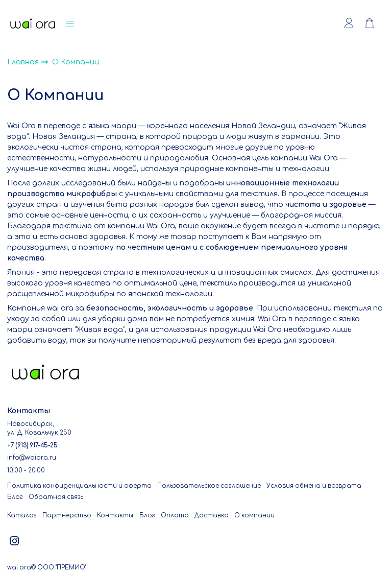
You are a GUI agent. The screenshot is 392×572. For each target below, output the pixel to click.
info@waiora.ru (32, 458)
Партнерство (67, 516)
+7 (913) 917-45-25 (32, 446)
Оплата (175, 516)
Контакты (115, 516)
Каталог (22, 516)
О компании (254, 516)
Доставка (212, 516)
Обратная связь (56, 497)
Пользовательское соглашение (209, 486)
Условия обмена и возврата (314, 486)
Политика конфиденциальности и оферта (79, 486)
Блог (15, 497)
